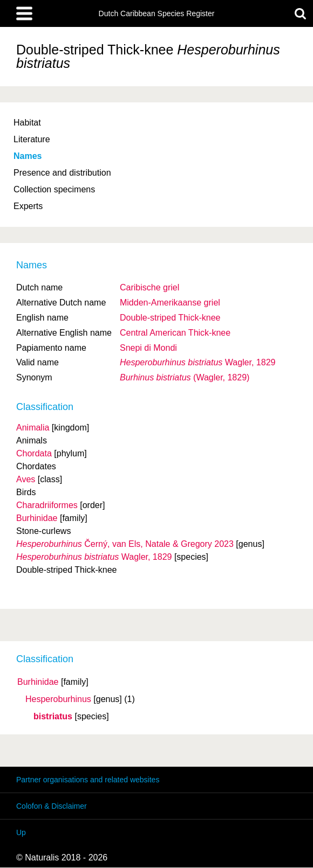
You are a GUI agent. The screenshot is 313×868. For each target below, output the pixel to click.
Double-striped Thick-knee (170, 318)
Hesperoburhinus (58, 699)
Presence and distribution (62, 173)
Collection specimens (54, 189)
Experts (28, 206)
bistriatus (53, 717)
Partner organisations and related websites (88, 780)
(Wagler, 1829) (185, 377)
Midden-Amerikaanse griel (170, 303)
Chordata (34, 453)
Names (28, 156)
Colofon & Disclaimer (52, 806)
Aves (26, 479)
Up (21, 832)
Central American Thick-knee (175, 333)
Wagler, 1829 (198, 362)
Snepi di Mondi (148, 348)
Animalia (33, 428)
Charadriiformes (47, 505)
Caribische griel (149, 287)
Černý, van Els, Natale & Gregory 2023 (125, 544)
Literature (32, 139)
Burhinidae (38, 682)
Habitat (27, 123)
